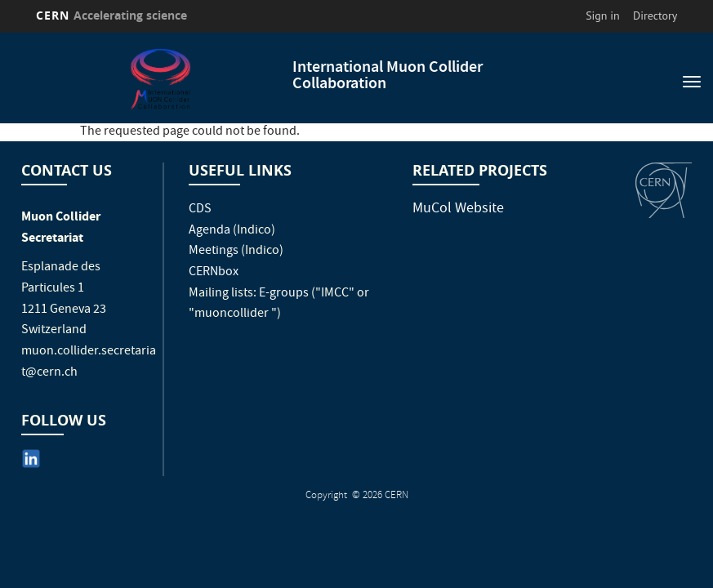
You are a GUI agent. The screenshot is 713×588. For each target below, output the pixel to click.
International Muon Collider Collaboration (388, 76)
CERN (112, 15)
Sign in (603, 16)
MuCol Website (458, 209)
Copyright (328, 496)
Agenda (209, 231)
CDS (200, 210)
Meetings (214, 252)
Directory (655, 16)
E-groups (284, 294)
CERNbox (214, 273)
